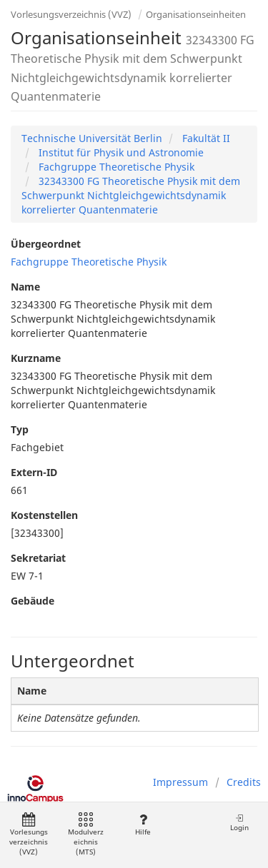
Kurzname (36, 358)
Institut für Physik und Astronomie (120, 152)
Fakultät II (205, 138)
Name (25, 287)
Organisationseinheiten (196, 14)
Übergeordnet (46, 244)
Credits (244, 782)
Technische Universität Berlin (92, 138)
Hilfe (143, 825)
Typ (20, 429)
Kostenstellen (44, 515)
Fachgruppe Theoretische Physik (115, 167)
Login (239, 823)
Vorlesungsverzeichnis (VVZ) (71, 14)
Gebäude (33, 601)
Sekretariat (38, 558)
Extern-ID (34, 472)
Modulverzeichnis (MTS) (86, 835)
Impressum (180, 782)
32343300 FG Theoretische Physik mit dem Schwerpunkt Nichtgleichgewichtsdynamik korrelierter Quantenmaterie (131, 195)
